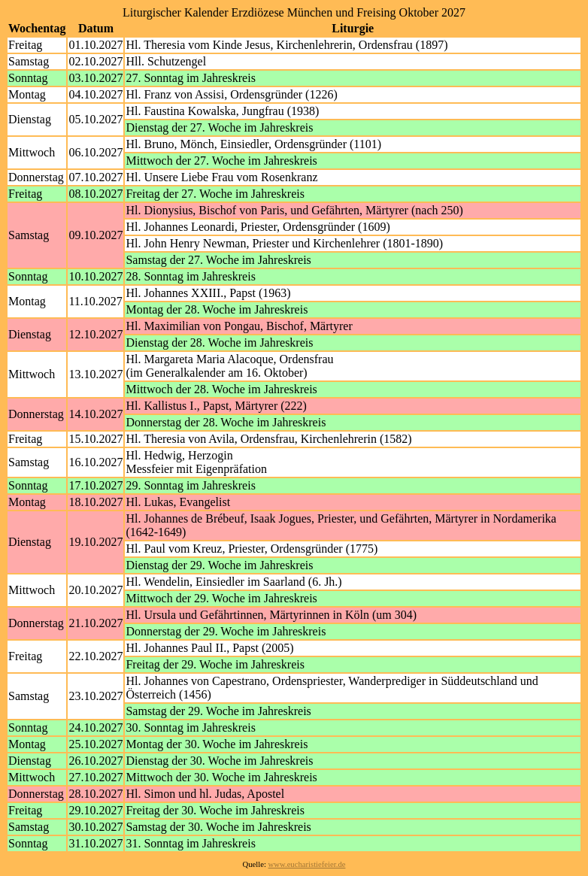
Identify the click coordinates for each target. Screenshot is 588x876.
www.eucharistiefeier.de (307, 864)
